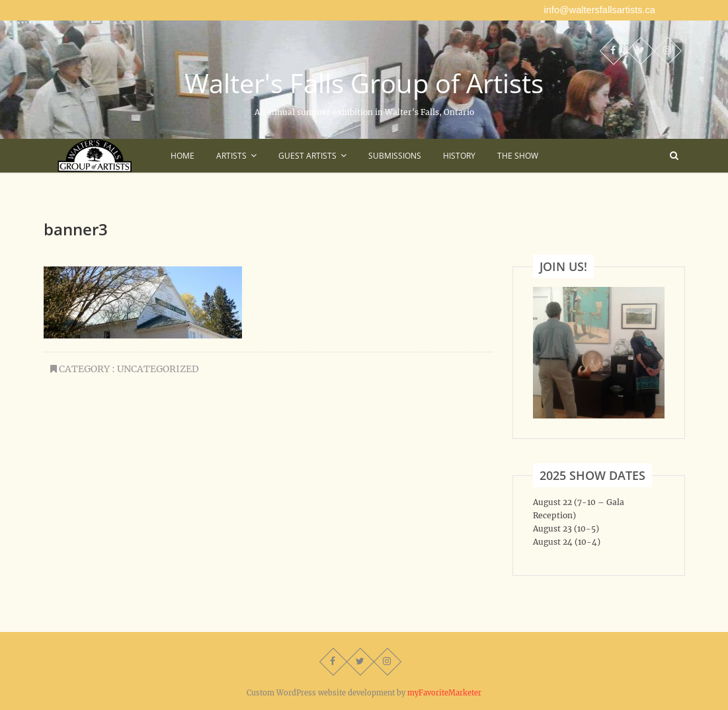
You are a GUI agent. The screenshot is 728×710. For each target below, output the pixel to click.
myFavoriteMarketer (444, 693)
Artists (231, 156)
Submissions (395, 156)
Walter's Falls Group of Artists (364, 83)
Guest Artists (307, 156)
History (459, 156)
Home (182, 156)
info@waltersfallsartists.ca (600, 10)
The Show (518, 156)
